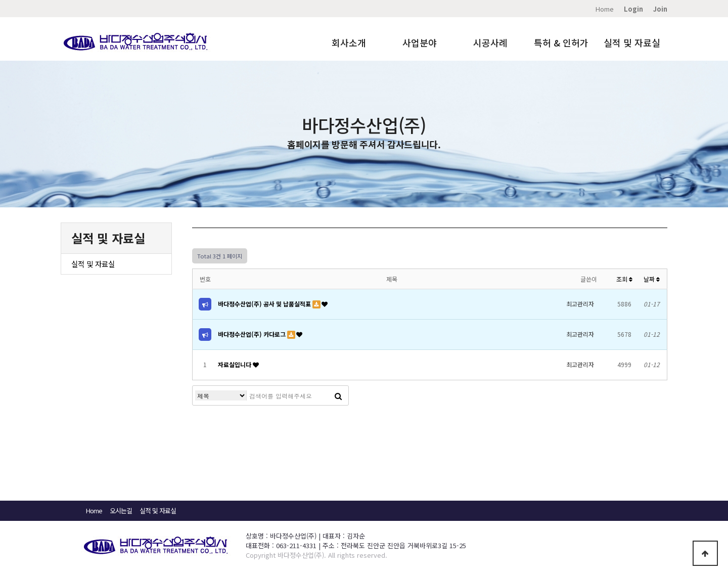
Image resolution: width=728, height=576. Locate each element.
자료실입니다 (235, 364)
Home (605, 9)
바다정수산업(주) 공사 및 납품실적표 (265, 304)
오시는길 (121, 511)
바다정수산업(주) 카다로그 (253, 334)
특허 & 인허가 (561, 42)
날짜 (652, 279)
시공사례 (490, 42)
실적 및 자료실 (632, 42)
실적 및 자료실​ (158, 511)
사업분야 (420, 42)
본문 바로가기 (0, 0)
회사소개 (349, 42)
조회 (624, 279)
